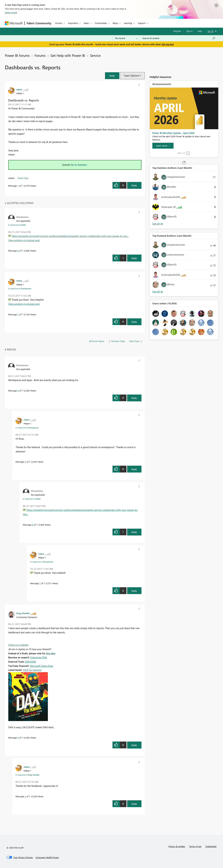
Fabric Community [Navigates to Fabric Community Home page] (39, 23)
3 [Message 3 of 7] (25, 796)
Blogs (115, 23)
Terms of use (195, 846)
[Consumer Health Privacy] (47, 857)
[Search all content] (179, 38)
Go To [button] (211, 31)
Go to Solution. (79, 165)
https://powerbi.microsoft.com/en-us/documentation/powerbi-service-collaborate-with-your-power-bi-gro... (70, 236)
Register (177, 31)
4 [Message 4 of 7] (18, 391)
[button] (112, 76)
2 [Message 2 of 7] (18, 738)
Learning (128, 23)
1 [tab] (179, 153)
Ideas (86, 23)
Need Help (23, 178)
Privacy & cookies (177, 846)
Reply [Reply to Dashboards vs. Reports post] (134, 185)
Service (95, 55)
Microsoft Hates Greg (42, 666)
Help (200, 31)
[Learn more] (163, 146)
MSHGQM (31, 662)
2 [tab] (181, 153)
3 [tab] (183, 153)
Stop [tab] (188, 153)
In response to (17, 225)
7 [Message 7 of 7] (18, 314)
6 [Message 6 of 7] (18, 251)
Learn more (11, 12)
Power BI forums (17, 55)
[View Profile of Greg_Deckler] (23, 613)
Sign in (189, 31)
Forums (59, 23)
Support (142, 23)
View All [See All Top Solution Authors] (158, 224)
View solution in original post (24, 240)
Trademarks (211, 846)
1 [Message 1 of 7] (18, 186)
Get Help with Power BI (68, 55)
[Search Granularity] (126, 38)
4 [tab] (185, 153)
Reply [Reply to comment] (134, 258)
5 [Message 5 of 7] (25, 462)
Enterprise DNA (39, 657)
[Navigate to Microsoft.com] (14, 23)
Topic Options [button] (131, 76)
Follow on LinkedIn (18, 645)
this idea (51, 653)
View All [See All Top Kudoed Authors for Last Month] (158, 292)
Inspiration (73, 23)
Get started (168, 44)
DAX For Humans (32, 670)
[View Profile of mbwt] (19, 89)
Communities (101, 23)
